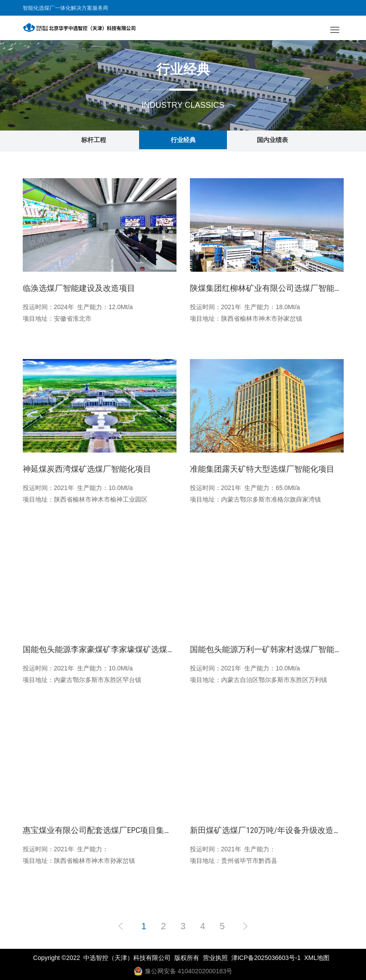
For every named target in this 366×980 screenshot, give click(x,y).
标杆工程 (94, 140)
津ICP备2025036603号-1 (266, 958)
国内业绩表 (272, 140)
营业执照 (215, 958)
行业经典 (183, 140)
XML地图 (317, 958)
